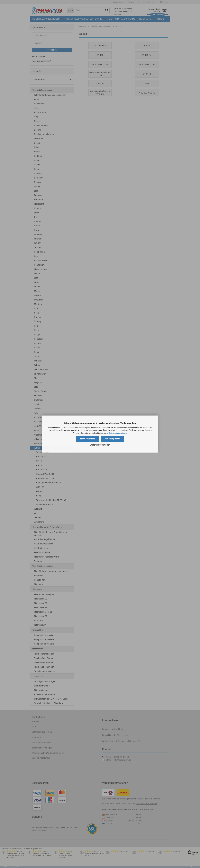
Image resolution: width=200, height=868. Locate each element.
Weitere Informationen (100, 445)
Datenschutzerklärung (118, 433)
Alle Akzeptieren (112, 439)
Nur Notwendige (88, 439)
